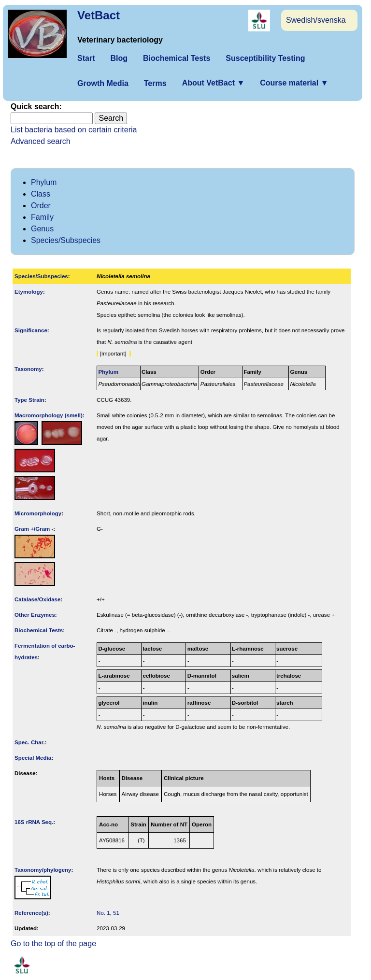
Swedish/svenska (316, 20)
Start (86, 58)
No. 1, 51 (108, 913)
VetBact (99, 15)
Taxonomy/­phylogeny (43, 870)
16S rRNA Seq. (34, 822)
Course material (294, 83)
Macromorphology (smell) (49, 415)
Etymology (29, 292)
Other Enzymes (35, 615)
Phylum (44, 182)
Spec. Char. (30, 742)
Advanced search (41, 141)
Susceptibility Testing (265, 58)
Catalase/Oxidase (37, 599)
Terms (155, 83)
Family (42, 217)
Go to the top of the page (53, 944)
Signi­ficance (31, 330)
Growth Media (103, 83)
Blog (119, 58)
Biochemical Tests (177, 58)
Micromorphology (38, 513)
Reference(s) (31, 913)
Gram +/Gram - (34, 529)
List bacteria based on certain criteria (74, 130)
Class (41, 194)
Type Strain (29, 400)
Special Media (33, 758)
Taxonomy (28, 369)
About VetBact (214, 83)
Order (41, 206)
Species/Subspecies (66, 240)
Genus (42, 229)
